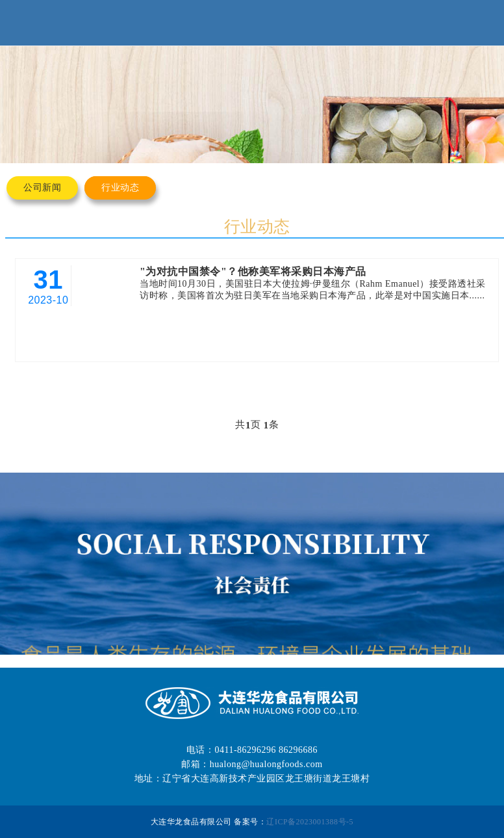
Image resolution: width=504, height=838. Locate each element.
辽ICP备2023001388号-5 (310, 822)
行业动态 (120, 188)
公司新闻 (42, 188)
